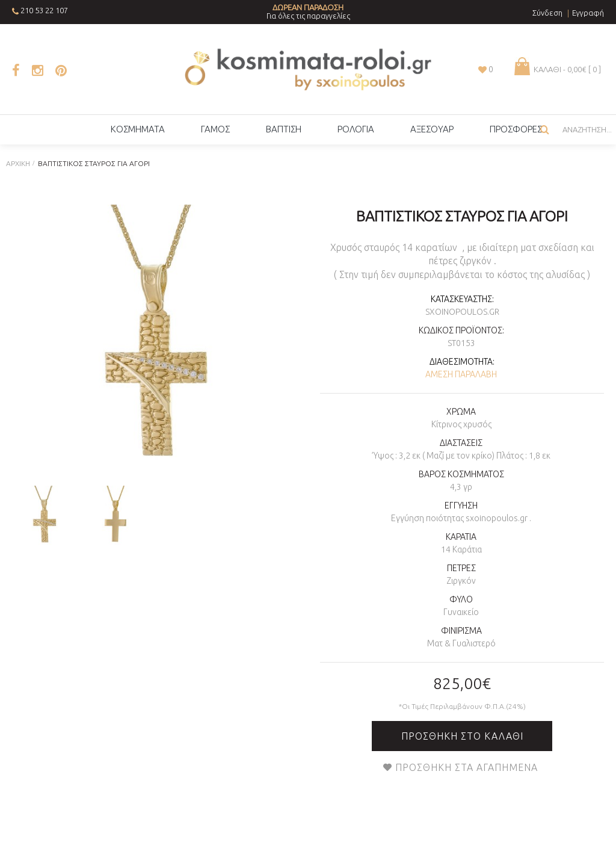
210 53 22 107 (44, 10)
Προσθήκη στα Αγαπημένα (467, 767)
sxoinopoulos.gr (462, 312)
